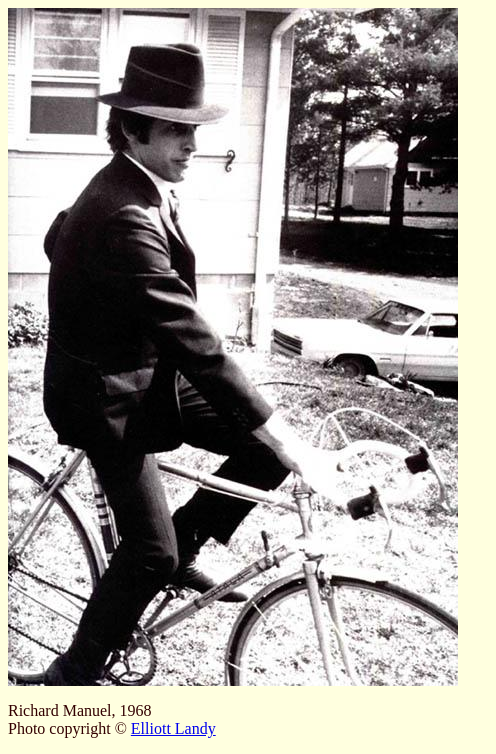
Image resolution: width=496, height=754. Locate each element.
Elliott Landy (173, 728)
